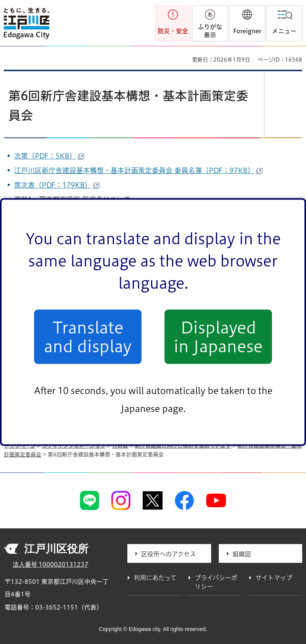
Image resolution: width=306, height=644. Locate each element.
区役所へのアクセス (168, 554)
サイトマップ (274, 578)
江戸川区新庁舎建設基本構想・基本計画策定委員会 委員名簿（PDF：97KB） (138, 170)
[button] (247, 23)
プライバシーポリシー (216, 582)
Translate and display (88, 337)
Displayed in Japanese (218, 337)
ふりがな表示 (210, 31)
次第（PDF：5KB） (49, 156)
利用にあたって (155, 578)
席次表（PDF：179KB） (57, 185)
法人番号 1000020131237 (50, 564)
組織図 (242, 554)
